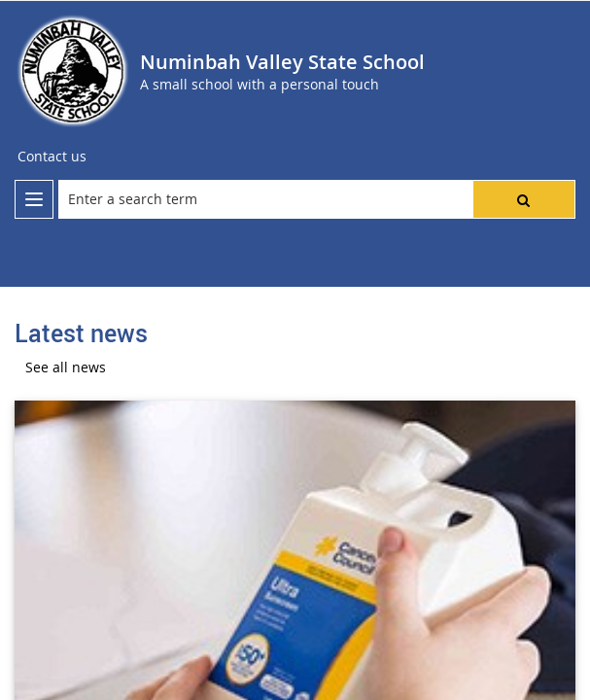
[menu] (34, 199)
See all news (66, 367)
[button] (524, 199)
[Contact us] (52, 157)
